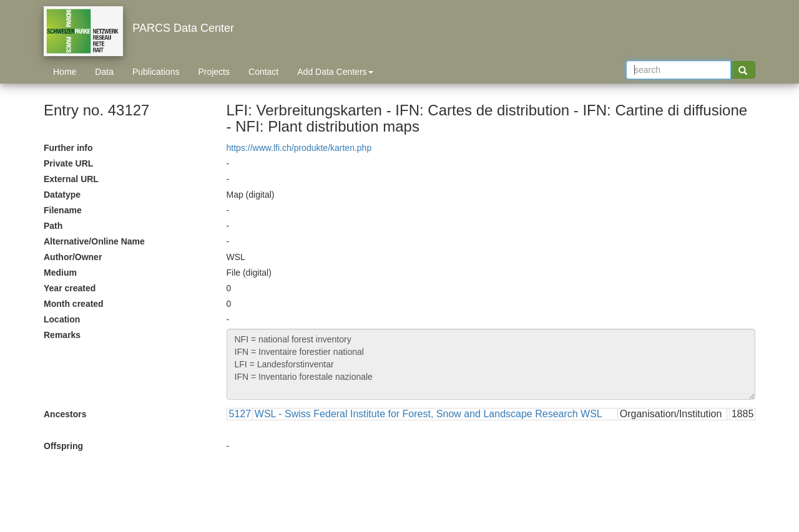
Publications (156, 72)
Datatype (62, 195)
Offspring (63, 446)
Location (62, 319)
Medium (60, 273)
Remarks (62, 335)
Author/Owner (73, 257)
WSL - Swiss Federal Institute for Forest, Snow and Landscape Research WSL (429, 414)
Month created (74, 304)
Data (104, 72)
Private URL (68, 163)
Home (65, 72)
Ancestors (65, 414)
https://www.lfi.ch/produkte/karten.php (299, 148)
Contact (263, 72)
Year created (70, 288)
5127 (240, 414)
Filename (63, 210)
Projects (214, 72)
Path (53, 226)
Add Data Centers (335, 72)
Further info (68, 148)
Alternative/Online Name (94, 241)
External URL (71, 179)
